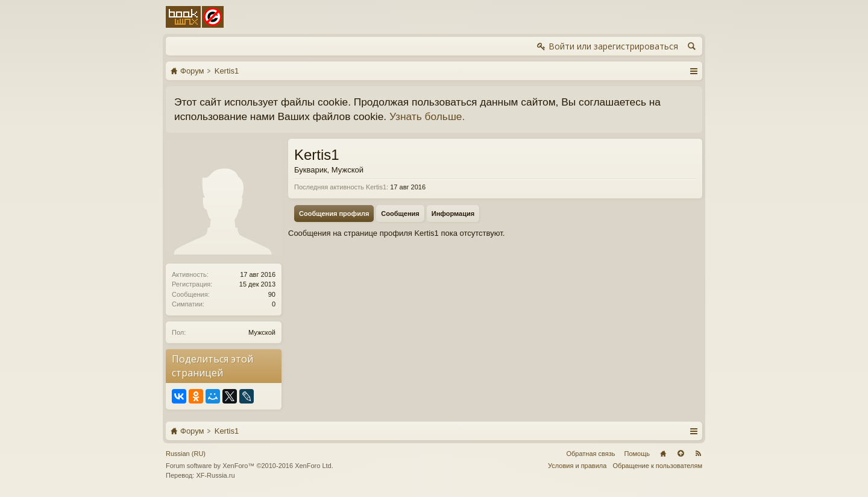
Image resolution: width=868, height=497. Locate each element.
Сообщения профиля (334, 214)
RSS (698, 454)
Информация (453, 214)
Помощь (637, 454)
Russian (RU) (186, 454)
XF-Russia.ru (215, 475)
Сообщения (400, 214)
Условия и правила (577, 466)
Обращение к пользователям (657, 466)
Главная (663, 454)
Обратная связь (590, 454)
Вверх (681, 454)
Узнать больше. (427, 116)
